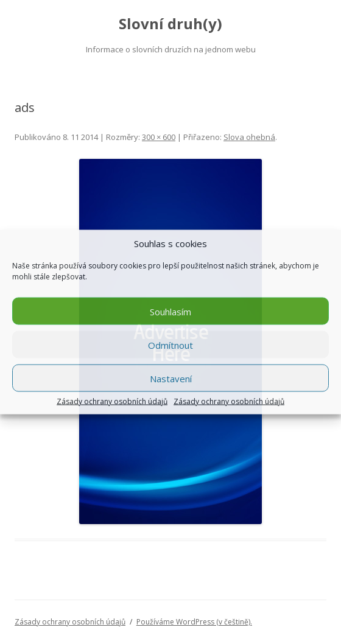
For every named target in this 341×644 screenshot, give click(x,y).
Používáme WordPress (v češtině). (194, 622)
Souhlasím (170, 311)
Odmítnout (170, 345)
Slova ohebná (249, 137)
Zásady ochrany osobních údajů (112, 402)
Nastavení (171, 378)
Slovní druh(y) (170, 24)
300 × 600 (159, 137)
